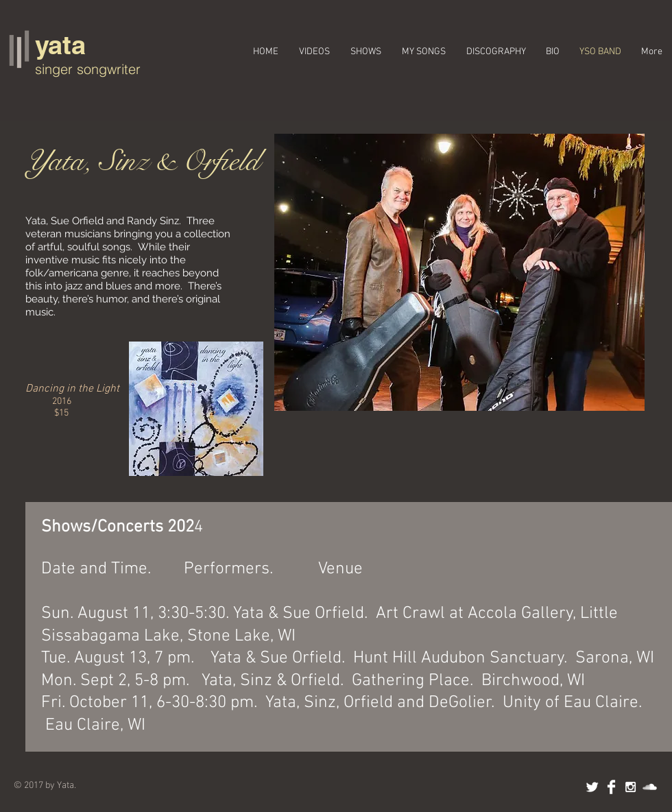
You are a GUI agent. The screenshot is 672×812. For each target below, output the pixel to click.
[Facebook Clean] (611, 787)
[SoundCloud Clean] (650, 787)
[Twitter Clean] (592, 787)
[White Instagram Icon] (631, 787)
